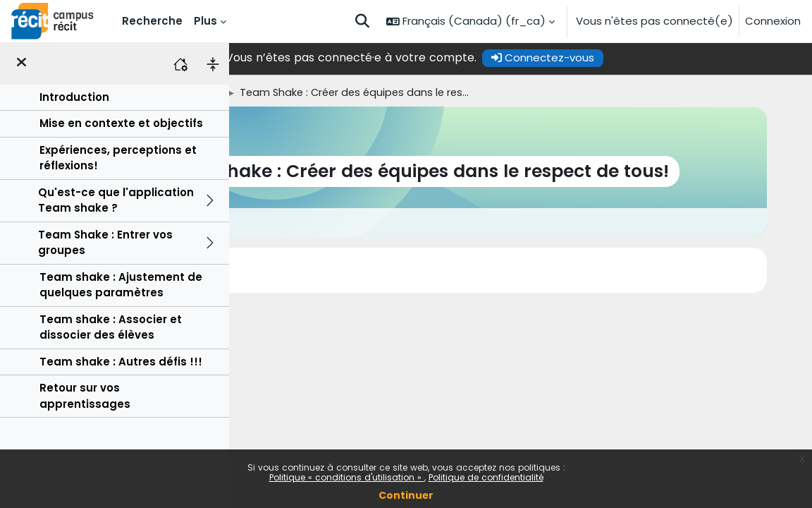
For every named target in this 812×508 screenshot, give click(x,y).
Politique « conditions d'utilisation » (347, 477)
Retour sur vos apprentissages (85, 395)
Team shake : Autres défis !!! (121, 362)
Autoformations (358, 93)
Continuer (406, 495)
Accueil (253, 93)
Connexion (773, 21)
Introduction (74, 97)
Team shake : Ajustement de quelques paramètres (121, 285)
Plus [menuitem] (205, 21)
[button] (362, 21)
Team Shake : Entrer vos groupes (105, 242)
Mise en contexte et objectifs (121, 123)
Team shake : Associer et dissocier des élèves (111, 327)
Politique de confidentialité (486, 477)
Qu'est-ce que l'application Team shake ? (116, 200)
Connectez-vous (649, 58)
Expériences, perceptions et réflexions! (118, 158)
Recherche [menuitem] (152, 21)
